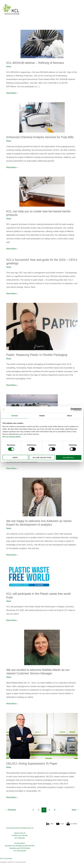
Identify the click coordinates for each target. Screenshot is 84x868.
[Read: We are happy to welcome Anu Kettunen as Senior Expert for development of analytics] (42, 497)
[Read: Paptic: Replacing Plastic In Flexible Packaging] (42, 326)
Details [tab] (42, 415)
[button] (76, 9)
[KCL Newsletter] (72, 824)
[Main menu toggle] (81, 9)
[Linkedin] (50, 824)
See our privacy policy (12, 437)
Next (75, 810)
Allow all (69, 457)
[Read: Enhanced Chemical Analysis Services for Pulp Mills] (42, 117)
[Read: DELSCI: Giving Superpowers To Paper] (42, 736)
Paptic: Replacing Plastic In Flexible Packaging (37, 355)
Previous (11, 810)
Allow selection (42, 457)
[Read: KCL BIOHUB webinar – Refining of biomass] (42, 44)
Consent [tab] (15, 415)
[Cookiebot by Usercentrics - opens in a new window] (72, 409)
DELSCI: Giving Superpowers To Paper (32, 764)
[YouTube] (60, 824)
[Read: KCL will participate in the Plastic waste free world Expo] (42, 576)
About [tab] (69, 415)
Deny (15, 457)
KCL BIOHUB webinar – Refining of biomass (35, 63)
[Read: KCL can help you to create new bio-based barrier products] (42, 191)
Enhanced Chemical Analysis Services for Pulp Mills (40, 137)
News (9, 67)
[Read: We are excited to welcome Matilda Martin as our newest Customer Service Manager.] (42, 647)
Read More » (12, 93)
